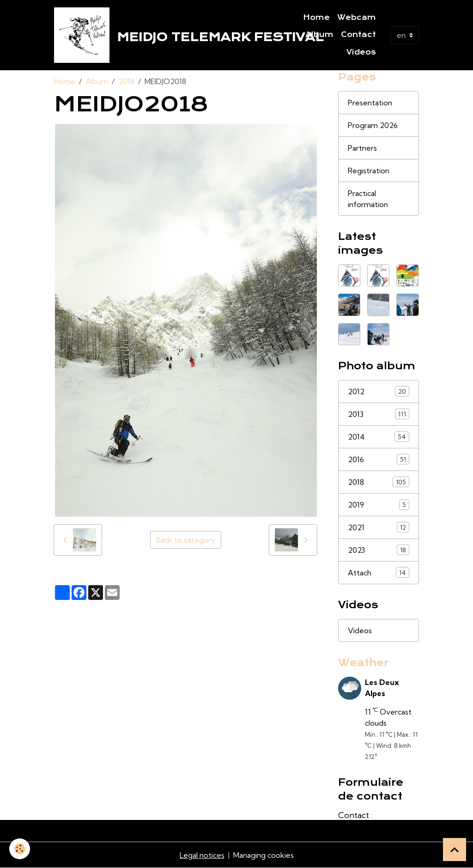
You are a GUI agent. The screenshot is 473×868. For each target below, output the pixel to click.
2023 (379, 550)
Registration (369, 171)
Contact (358, 35)
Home (316, 18)
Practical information (368, 199)
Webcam (357, 18)
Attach (379, 572)
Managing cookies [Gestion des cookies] (264, 855)
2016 (379, 459)
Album (319, 35)
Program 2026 (373, 125)
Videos (361, 52)
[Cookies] (20, 849)
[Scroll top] (455, 850)
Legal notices (202, 855)
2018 (126, 81)
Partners (362, 148)
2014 (379, 437)
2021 (379, 527)
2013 (379, 414)
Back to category (186, 540)
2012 (379, 391)
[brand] (163, 35)
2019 (379, 504)
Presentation (370, 103)
